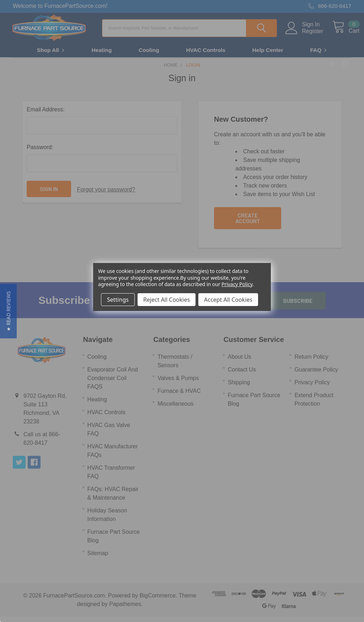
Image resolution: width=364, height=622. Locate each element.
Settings (118, 300)
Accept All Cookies (228, 300)
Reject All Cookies (167, 300)
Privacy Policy (237, 284)
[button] (8, 311)
